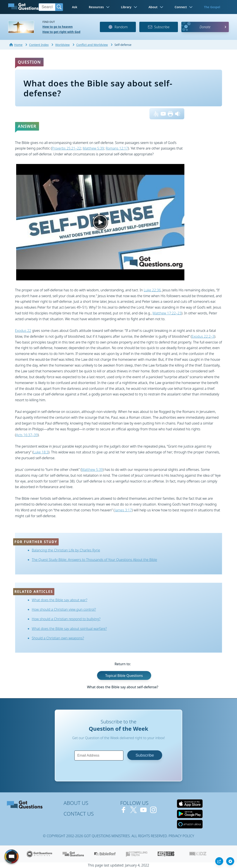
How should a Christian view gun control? (64, 609)
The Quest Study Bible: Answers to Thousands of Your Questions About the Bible (94, 560)
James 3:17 (123, 510)
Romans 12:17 (117, 148)
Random (118, 27)
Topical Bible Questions (124, 675)
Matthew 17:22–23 (167, 313)
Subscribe (159, 27)
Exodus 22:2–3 (203, 336)
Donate (205, 27)
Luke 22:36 (152, 290)
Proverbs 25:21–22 (66, 148)
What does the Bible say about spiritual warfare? (69, 629)
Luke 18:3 (41, 452)
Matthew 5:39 (93, 148)
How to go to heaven (58, 27)
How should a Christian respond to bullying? (66, 619)
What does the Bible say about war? (60, 600)
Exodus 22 (23, 331)
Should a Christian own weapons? (58, 638)
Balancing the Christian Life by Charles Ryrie (66, 550)
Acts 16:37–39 (27, 435)
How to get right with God (61, 32)
